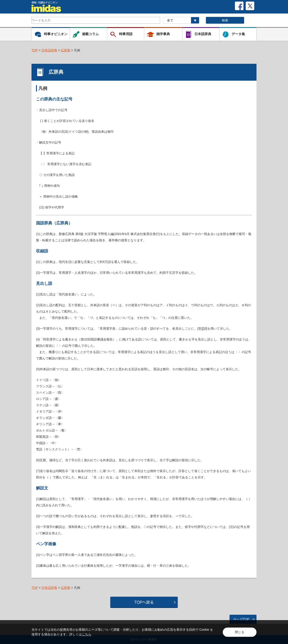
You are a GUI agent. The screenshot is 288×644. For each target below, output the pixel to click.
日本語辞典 (49, 50)
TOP (35, 50)
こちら (87, 634)
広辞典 (65, 50)
